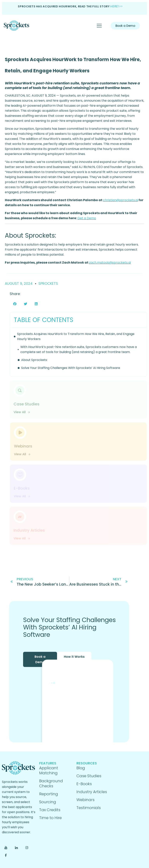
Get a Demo (87, 218)
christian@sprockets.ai (120, 200)
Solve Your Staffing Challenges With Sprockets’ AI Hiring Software (71, 368)
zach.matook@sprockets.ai (110, 263)
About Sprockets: (34, 360)
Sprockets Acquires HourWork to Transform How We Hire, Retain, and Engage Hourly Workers (76, 336)
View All (22, 412)
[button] (15, 304)
